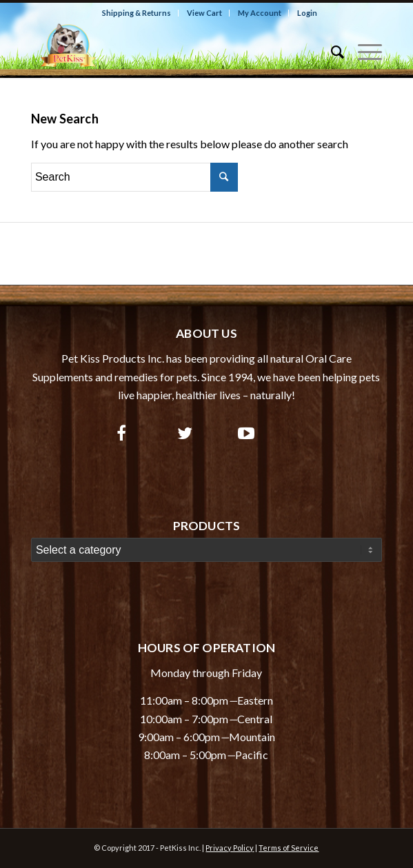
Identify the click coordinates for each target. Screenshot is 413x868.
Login (307, 13)
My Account (260, 13)
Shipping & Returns (137, 13)
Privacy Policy (230, 848)
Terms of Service (289, 848)
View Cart (204, 13)
